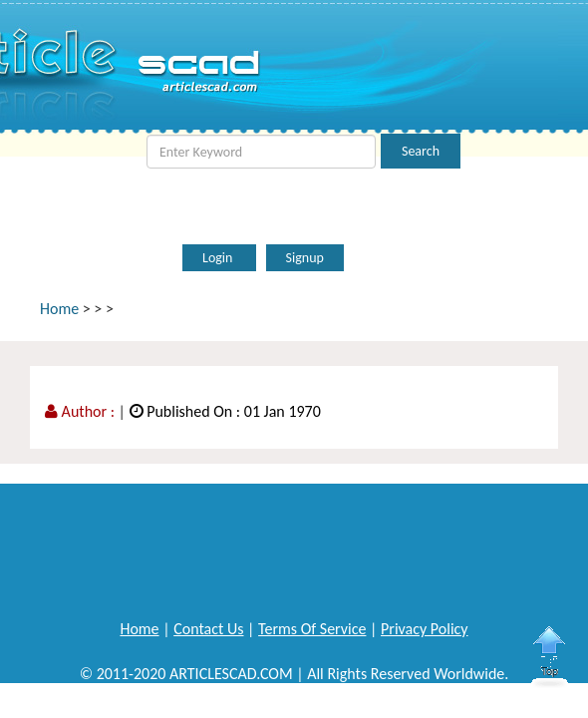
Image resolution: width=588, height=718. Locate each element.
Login (219, 258)
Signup (305, 258)
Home (59, 309)
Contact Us (208, 629)
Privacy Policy (425, 629)
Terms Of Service (312, 629)
